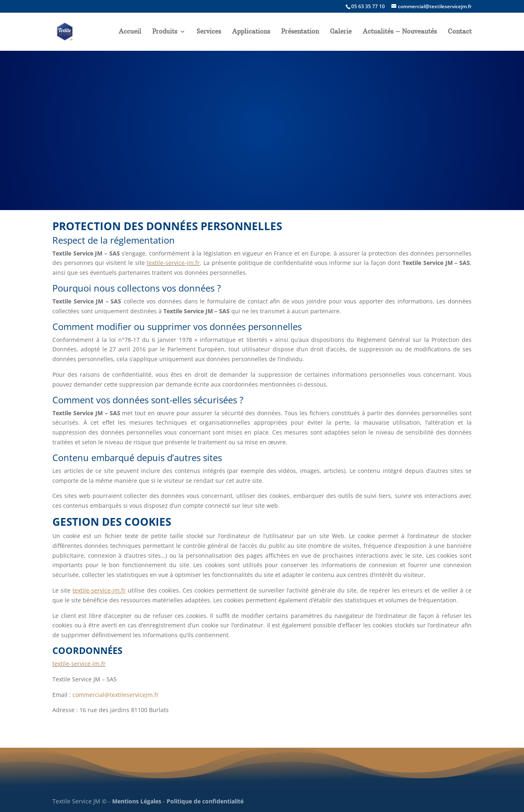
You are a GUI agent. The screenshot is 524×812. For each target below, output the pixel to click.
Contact (460, 32)
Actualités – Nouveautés (400, 32)
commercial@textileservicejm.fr (116, 695)
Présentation (300, 32)
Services (209, 32)
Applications (251, 32)
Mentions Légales (137, 801)
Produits (165, 32)
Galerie (341, 32)
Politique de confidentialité (205, 801)
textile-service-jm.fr (173, 263)
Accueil (130, 32)
